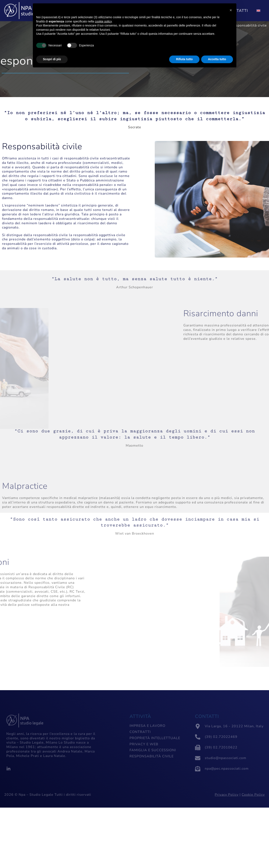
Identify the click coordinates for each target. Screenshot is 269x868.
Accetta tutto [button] (217, 59)
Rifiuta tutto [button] (184, 59)
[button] (231, 10)
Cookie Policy (253, 795)
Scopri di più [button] (52, 59)
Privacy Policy (227, 795)
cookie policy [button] (103, 21)
